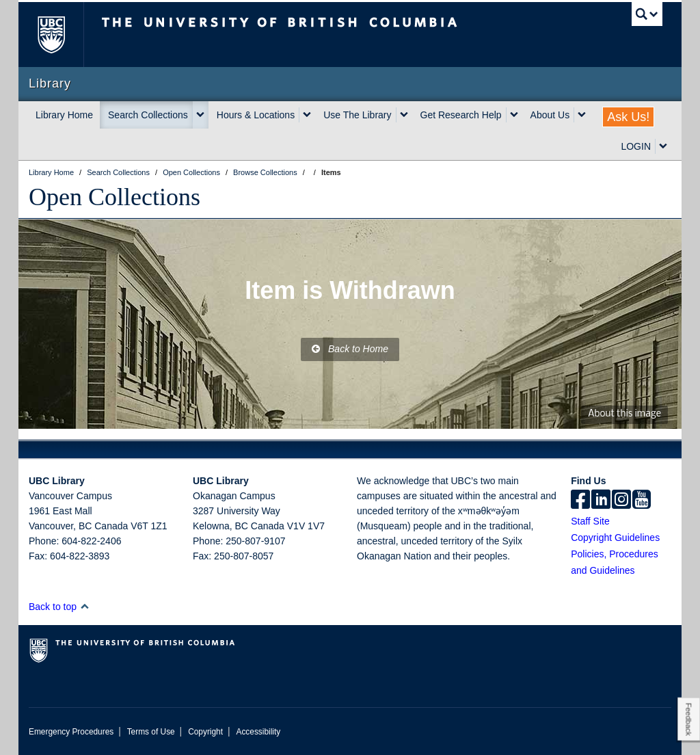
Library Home (64, 115)
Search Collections (148, 115)
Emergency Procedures (71, 732)
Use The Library (357, 115)
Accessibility (258, 732)
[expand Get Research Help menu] (514, 115)
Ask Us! (628, 117)
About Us (550, 115)
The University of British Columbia (61, 35)
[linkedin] (601, 501)
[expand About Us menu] (582, 115)
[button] (84, 606)
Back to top (59, 607)
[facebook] (580, 501)
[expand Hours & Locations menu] (307, 115)
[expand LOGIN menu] (663, 146)
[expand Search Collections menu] (200, 115)
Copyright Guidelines (615, 538)
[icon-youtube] (642, 501)
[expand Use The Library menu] (404, 115)
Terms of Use (151, 732)
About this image (624, 414)
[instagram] (621, 501)
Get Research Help (461, 115)
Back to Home (350, 349)
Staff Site (590, 521)
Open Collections (115, 197)
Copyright (205, 732)
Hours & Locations (256, 115)
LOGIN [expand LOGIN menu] (636, 146)
